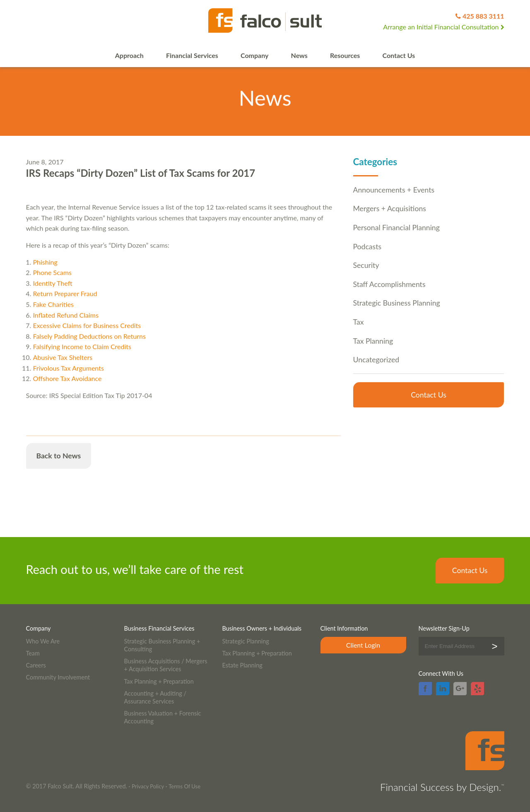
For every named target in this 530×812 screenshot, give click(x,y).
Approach (129, 55)
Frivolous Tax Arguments (69, 375)
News (299, 55)
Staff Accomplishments (389, 284)
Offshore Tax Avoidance (67, 385)
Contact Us (399, 55)
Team (33, 653)
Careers (36, 665)
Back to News (59, 456)
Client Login (363, 645)
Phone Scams (52, 279)
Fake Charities (54, 311)
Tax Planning (373, 341)
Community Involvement (58, 677)
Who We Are (43, 641)
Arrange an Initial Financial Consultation (443, 27)
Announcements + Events (394, 190)
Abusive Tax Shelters (63, 364)
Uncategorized (376, 360)
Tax (359, 322)
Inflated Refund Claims (66, 322)
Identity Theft (53, 290)
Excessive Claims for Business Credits (87, 332)
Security (366, 265)
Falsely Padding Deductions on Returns (89, 343)
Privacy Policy (148, 786)
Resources (345, 55)
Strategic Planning (246, 641)
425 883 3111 (483, 16)
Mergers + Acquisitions (390, 208)
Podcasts (367, 247)
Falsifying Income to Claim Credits (82, 353)
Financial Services (192, 55)
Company (254, 55)
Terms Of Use (184, 786)
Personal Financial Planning (396, 228)
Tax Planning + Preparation (159, 681)
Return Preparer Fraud (65, 300)
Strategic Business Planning (397, 303)
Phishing (45, 269)
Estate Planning (242, 665)
